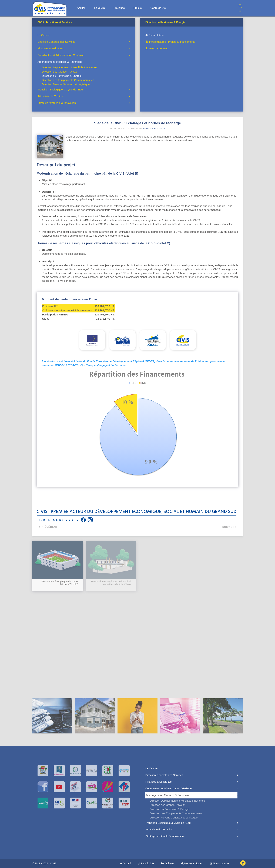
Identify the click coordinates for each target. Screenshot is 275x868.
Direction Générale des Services (56, 42)
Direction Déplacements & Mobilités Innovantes (69, 67)
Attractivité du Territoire (51, 96)
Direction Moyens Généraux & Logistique (66, 84)
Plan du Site (146, 863)
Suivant (229, 527)
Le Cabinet (44, 35)
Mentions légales (192, 863)
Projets (138, 8)
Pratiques (119, 8)
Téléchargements (157, 48)
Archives (168, 863)
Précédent (48, 527)
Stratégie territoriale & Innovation (57, 103)
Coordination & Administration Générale (61, 55)
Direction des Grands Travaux (59, 72)
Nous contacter (220, 863)
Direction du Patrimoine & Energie (62, 76)
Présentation (154, 35)
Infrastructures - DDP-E (154, 128)
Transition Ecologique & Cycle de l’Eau (60, 89)
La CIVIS (99, 8)
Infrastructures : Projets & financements (170, 42)
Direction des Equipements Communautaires (68, 80)
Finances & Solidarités (51, 48)
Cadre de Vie (158, 8)
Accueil (81, 8)
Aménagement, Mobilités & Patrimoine (60, 62)
